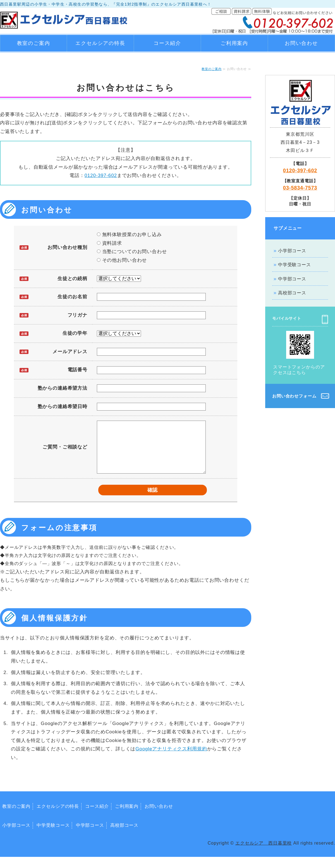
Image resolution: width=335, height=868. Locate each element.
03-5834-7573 (300, 188)
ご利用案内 (234, 43)
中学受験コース (295, 265)
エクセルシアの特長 (100, 43)
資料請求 (109, 243)
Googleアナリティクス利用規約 (171, 760)
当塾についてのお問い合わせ (132, 252)
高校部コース (292, 293)
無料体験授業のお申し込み (129, 235)
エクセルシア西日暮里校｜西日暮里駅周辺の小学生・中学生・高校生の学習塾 (64, 19)
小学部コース (292, 251)
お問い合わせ (301, 43)
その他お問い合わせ (122, 260)
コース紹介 (167, 43)
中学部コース (292, 279)
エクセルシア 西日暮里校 (264, 854)
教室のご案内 (34, 43)
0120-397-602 (101, 175)
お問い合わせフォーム (294, 396)
